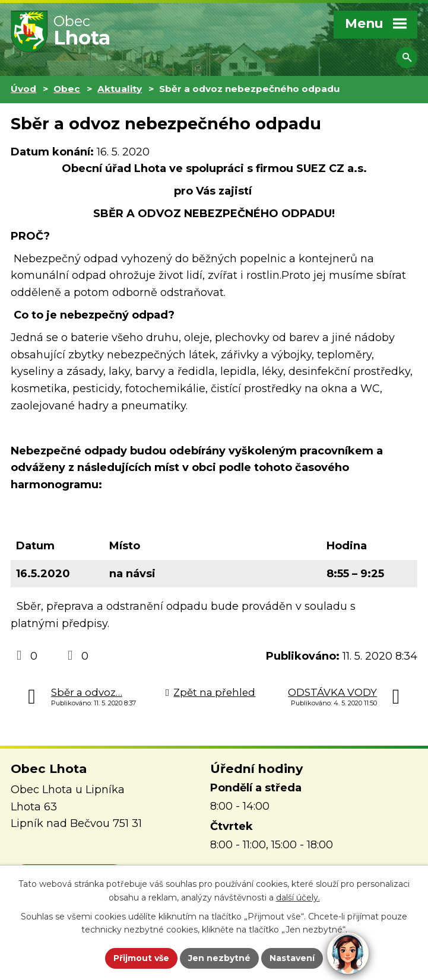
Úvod (23, 89)
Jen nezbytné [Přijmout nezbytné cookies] (219, 958)
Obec (67, 89)
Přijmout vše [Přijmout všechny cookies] (141, 958)
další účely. (298, 898)
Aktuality (120, 89)
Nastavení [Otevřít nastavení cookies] (292, 958)
